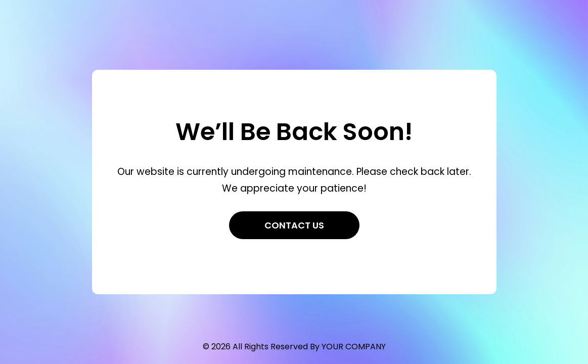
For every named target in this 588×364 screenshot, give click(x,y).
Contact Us (294, 225)
